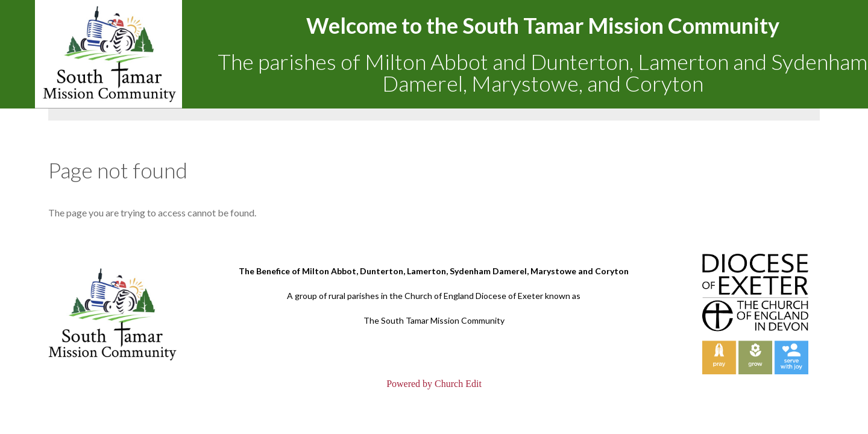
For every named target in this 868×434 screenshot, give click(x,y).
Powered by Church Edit (434, 384)
